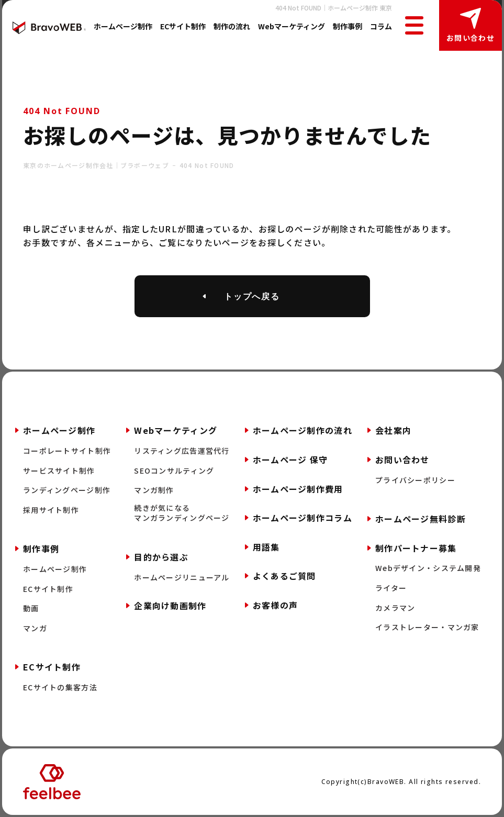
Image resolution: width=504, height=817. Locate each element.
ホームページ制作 (123, 26)
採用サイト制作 (51, 510)
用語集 (266, 547)
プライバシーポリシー (415, 480)
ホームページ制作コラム (303, 518)
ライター (391, 588)
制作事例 (348, 26)
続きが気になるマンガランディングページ (182, 513)
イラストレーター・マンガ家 (427, 627)
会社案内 (393, 430)
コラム (381, 26)
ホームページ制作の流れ (303, 430)
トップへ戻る (252, 296)
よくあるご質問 (284, 576)
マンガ (35, 628)
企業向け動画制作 (170, 606)
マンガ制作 (154, 490)
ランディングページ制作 (67, 490)
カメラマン (395, 608)
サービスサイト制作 (59, 471)
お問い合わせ (471, 38)
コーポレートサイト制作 (67, 451)
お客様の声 (275, 605)
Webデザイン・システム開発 (428, 568)
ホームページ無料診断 (421, 519)
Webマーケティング (292, 26)
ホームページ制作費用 (298, 489)
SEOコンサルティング (174, 471)
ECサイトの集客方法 (60, 687)
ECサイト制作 (183, 26)
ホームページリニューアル (182, 578)
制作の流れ (232, 26)
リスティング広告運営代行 (182, 451)
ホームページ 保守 (290, 460)
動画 (31, 608)
